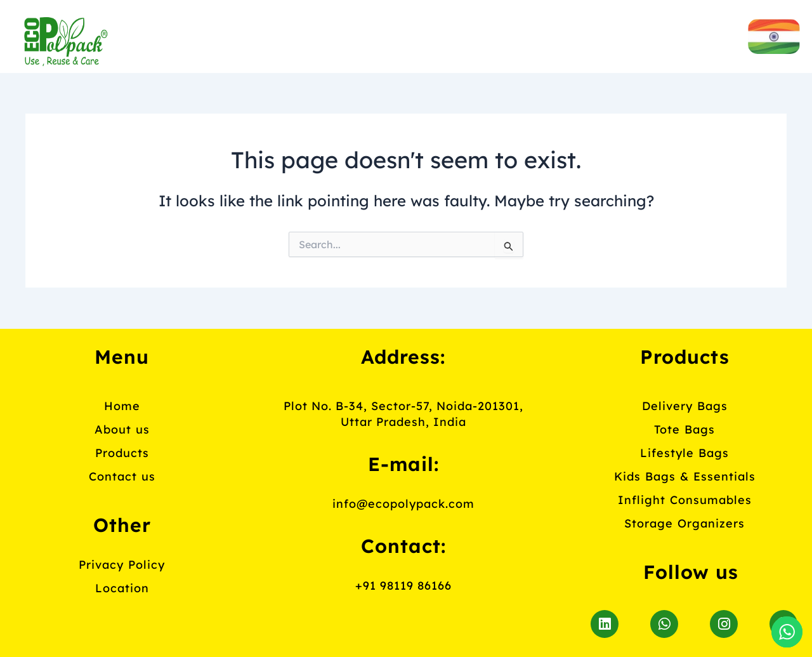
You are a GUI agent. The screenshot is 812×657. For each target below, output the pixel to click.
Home (212, 35)
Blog (411, 65)
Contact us (591, 35)
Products (451, 35)
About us (322, 35)
